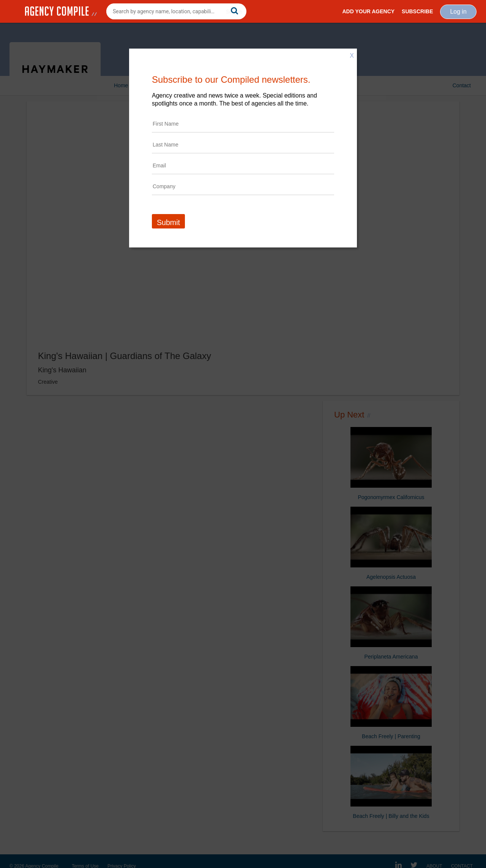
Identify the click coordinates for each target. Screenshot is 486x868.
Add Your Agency (368, 11)
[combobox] (176, 11)
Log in (458, 12)
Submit (168, 222)
